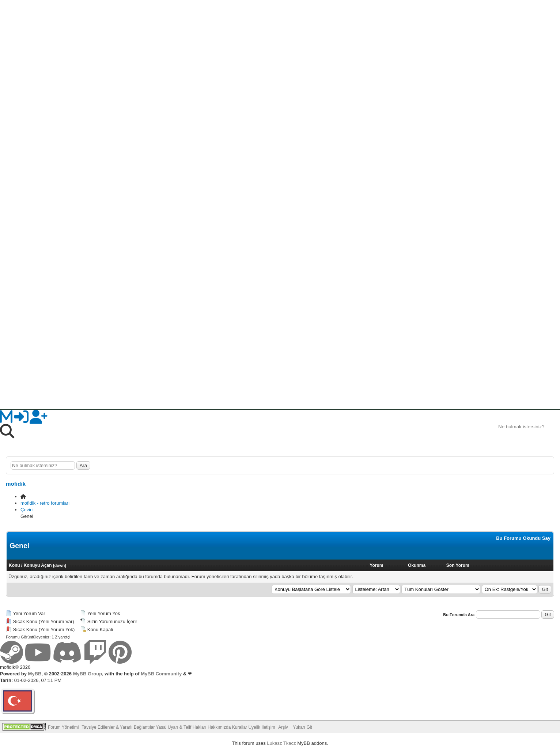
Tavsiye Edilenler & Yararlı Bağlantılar (118, 727)
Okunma (417, 565)
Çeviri (27, 510)
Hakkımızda (219, 727)
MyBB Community (161, 674)
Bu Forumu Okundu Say (523, 538)
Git (545, 589)
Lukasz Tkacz (281, 743)
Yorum (376, 565)
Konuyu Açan (38, 565)
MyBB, (35, 674)
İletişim (268, 727)
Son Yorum (458, 565)
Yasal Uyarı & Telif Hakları (181, 727)
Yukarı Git (302, 727)
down (60, 565)
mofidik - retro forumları (45, 503)
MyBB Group (87, 674)
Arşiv (283, 727)
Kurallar (240, 727)
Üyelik (254, 727)
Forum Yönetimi (63, 727)
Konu (14, 565)
